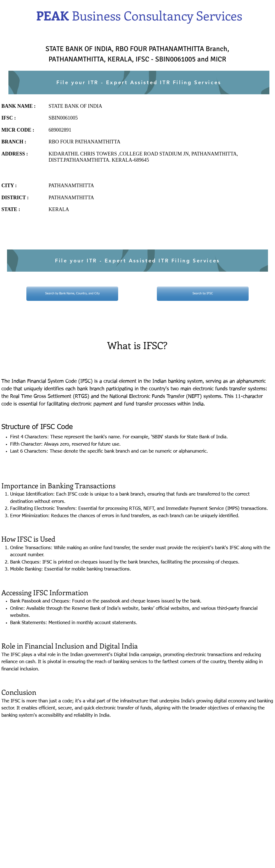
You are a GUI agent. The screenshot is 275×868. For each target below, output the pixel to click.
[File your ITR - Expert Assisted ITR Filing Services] (139, 83)
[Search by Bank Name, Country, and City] (72, 294)
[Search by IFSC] (203, 294)
